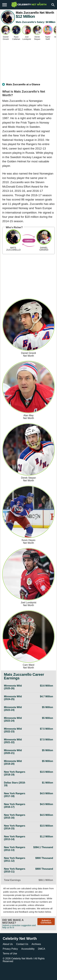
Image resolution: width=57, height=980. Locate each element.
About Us (8, 944)
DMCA (42, 949)
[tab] (28, 86)
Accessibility (28, 949)
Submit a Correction (46, 922)
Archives (36, 944)
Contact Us (22, 944)
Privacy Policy (10, 949)
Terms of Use (10, 954)
